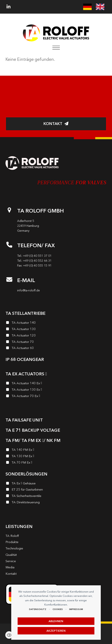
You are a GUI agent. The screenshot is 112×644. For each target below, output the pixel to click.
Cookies (58, 609)
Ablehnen (56, 621)
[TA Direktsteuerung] (56, 503)
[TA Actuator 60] (56, 349)
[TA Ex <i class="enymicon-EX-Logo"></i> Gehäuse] (56, 484)
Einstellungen (9, 635)
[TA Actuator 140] (56, 323)
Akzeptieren (56, 631)
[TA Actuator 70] (56, 342)
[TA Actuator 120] (56, 336)
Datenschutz (38, 609)
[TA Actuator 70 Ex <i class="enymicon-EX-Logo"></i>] (56, 397)
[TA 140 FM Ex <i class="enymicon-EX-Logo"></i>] (56, 450)
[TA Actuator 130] (56, 330)
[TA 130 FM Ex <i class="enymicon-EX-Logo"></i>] (56, 457)
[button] (56, 48)
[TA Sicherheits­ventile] (56, 496)
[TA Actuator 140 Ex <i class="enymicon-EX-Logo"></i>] (56, 384)
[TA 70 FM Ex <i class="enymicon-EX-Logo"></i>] (56, 463)
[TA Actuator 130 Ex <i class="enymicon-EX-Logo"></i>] (56, 390)
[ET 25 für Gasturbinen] (56, 490)
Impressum (76, 609)
